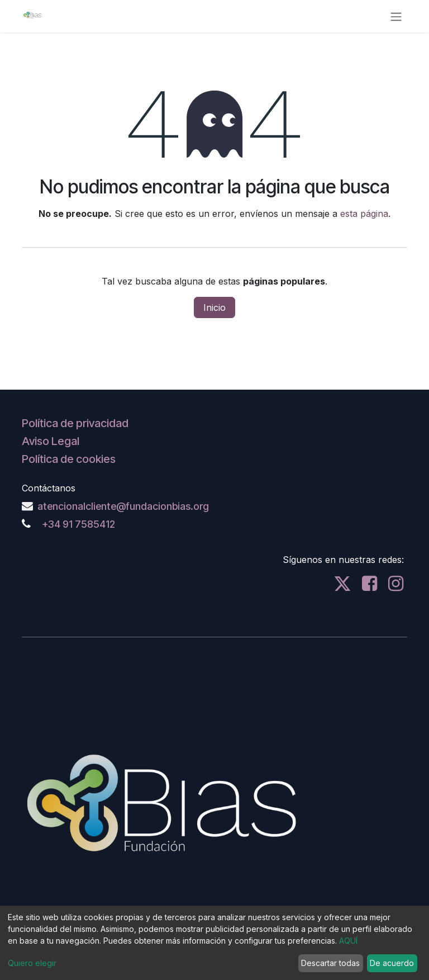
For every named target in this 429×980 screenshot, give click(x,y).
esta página (364, 214)
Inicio (214, 307)
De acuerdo (392, 963)
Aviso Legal (51, 441)
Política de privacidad (75, 423)
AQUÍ (348, 941)
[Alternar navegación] (396, 16)
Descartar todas (330, 963)
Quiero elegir (32, 963)
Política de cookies (69, 459)
